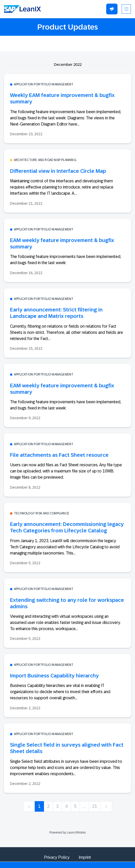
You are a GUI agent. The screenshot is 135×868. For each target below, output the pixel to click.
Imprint (85, 857)
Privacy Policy (57, 857)
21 (95, 806)
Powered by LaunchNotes (67, 833)
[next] (106, 806)
